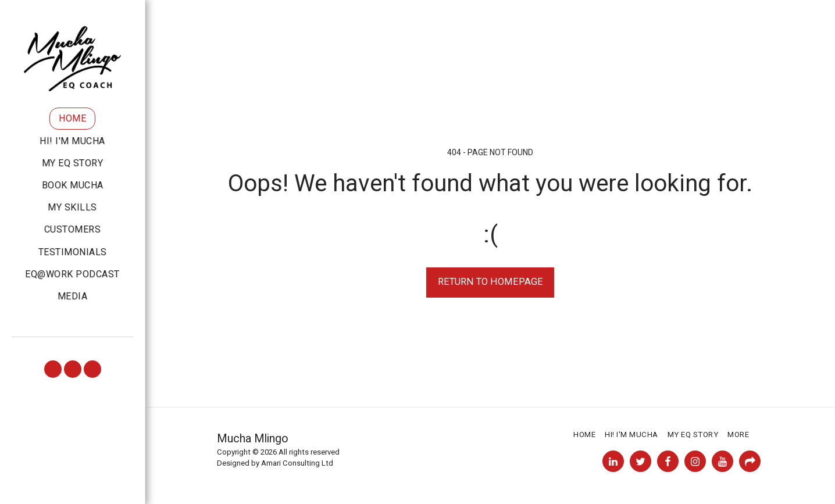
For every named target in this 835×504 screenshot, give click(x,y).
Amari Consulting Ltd (297, 463)
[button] (53, 369)
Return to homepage (490, 282)
